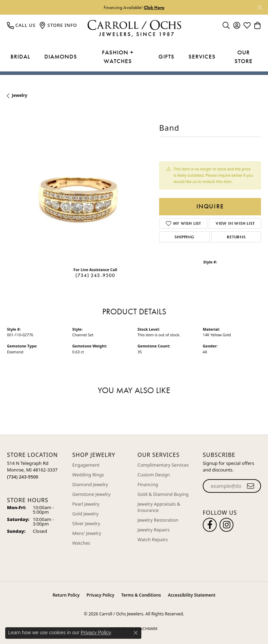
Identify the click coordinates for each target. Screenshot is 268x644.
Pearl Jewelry (86, 504)
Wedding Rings (88, 475)
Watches (81, 543)
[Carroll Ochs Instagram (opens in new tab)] (226, 525)
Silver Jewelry (86, 523)
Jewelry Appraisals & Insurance (159, 507)
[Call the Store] (23, 477)
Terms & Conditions (141, 595)
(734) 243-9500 (95, 275)
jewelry (20, 95)
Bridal (20, 56)
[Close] (259, 7)
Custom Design (154, 475)
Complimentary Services (163, 465)
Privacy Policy (100, 595)
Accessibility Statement (192, 595)
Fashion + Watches (118, 57)
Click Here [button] (154, 7)
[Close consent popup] (136, 633)
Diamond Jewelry (90, 484)
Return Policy (66, 595)
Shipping (184, 237)
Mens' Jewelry (87, 533)
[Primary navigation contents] (134, 57)
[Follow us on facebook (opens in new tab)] (210, 525)
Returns (236, 237)
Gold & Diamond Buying (163, 494)
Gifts (166, 56)
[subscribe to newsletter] (251, 486)
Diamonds (61, 56)
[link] (21, 25)
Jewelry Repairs (154, 530)
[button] (226, 25)
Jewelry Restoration (158, 520)
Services (202, 56)
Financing (148, 484)
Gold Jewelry (85, 514)
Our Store (244, 57)
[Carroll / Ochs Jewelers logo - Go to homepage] (134, 28)
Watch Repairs (153, 539)
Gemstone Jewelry (91, 494)
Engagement (86, 465)
